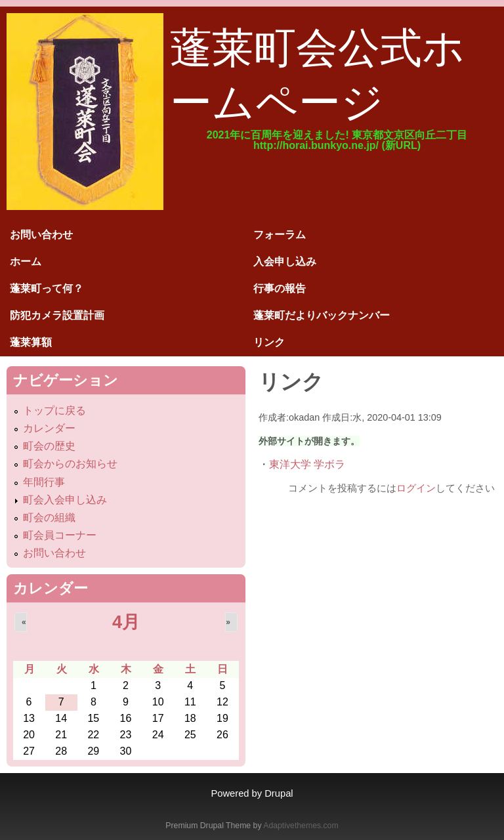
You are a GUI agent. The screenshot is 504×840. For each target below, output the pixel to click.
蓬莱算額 (31, 342)
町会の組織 (49, 517)
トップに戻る (54, 410)
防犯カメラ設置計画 (57, 315)
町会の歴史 (49, 446)
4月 (126, 622)
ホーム (26, 262)
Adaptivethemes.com (301, 826)
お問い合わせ (41, 235)
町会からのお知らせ (70, 464)
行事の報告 (280, 288)
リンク (269, 342)
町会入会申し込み (65, 500)
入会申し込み (285, 262)
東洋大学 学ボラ (307, 464)
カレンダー (49, 428)
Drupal (279, 793)
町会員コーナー (60, 535)
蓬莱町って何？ (47, 288)
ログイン (416, 488)
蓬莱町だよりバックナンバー (322, 315)
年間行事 (44, 482)
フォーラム (280, 235)
